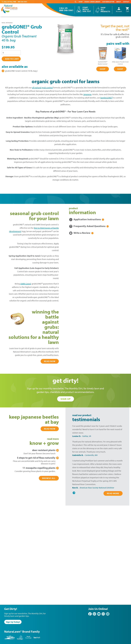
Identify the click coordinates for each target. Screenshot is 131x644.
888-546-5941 (22, 2)
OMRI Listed (26, 284)
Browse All (49, 478)
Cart (127, 10)
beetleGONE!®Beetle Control (103, 63)
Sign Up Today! (13, 622)
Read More (113, 493)
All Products (9, 23)
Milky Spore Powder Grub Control (120, 63)
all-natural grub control (42, 88)
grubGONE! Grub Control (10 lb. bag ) (21, 71)
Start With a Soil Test (87, 9)
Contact (126, 2)
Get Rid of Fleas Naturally (36, 458)
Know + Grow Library (92, 2)
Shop (81, 2)
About (119, 2)
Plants (44, 450)
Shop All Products (105, 10)
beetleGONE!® (107, 98)
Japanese (87, 94)
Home (3, 23)
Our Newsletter (108, 2)
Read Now (50, 361)
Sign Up (66, 399)
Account (119, 10)
